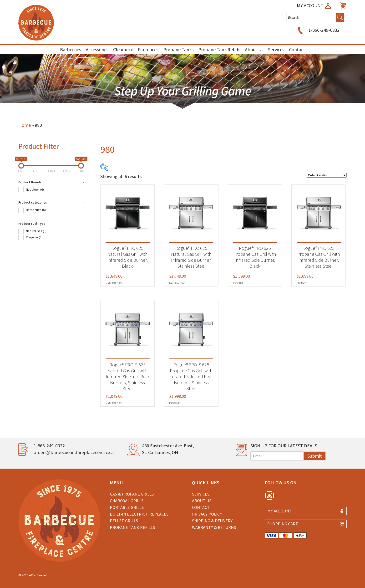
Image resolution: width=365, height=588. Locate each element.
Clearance (123, 49)
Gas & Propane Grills (132, 494)
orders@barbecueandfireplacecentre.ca (74, 452)
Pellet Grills (124, 521)
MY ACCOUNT (314, 5)
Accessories (97, 49)
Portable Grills (127, 507)
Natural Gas (36, 231)
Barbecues (71, 49)
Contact (297, 49)
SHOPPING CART (283, 524)
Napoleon (35, 189)
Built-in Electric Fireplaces (139, 514)
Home (25, 125)
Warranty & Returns (214, 527)
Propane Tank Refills (219, 49)
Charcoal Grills (127, 501)
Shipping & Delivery (212, 521)
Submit (315, 456)
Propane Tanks (178, 49)
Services (276, 49)
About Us (254, 49)
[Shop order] (327, 175)
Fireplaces (148, 49)
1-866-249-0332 (318, 30)
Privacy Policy (207, 514)
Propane (34, 237)
